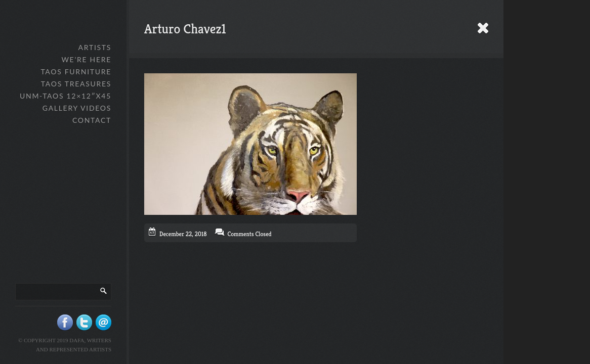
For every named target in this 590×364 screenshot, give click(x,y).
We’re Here (86, 59)
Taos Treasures (76, 84)
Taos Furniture (76, 72)
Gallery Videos (77, 108)
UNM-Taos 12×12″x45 (66, 96)
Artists (95, 47)
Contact (92, 120)
